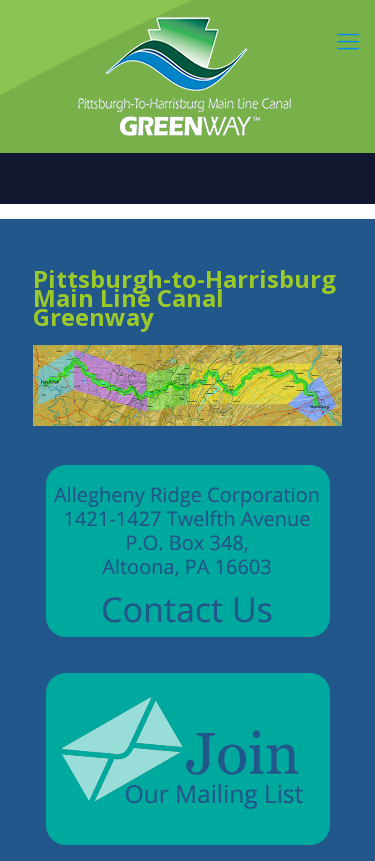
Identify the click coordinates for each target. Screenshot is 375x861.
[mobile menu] (348, 40)
